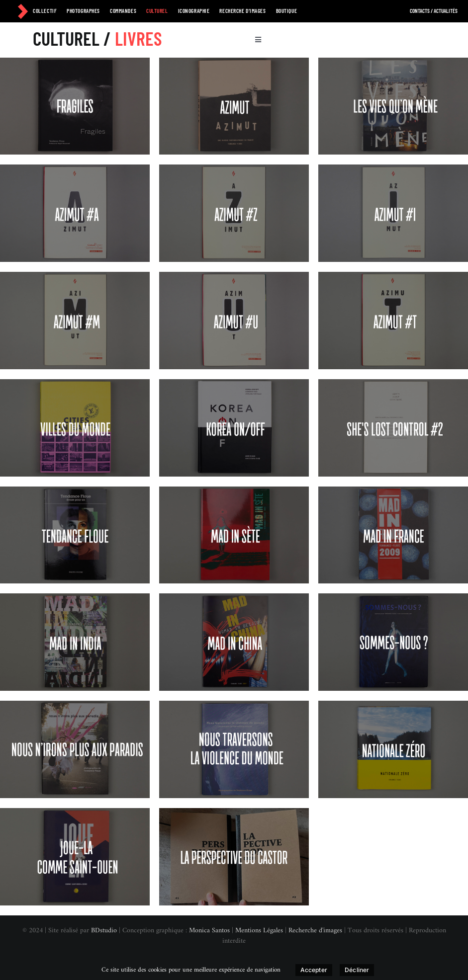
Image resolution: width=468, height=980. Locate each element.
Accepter (314, 970)
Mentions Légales (259, 931)
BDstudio (104, 931)
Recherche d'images (315, 931)
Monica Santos (209, 931)
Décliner (357, 970)
